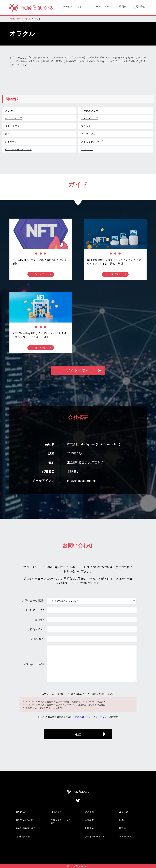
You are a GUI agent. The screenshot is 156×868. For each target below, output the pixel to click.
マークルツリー (90, 111)
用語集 (123, 6)
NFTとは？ (56, 812)
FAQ (108, 6)
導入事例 (89, 812)
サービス (68, 6)
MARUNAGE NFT (26, 828)
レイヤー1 (10, 142)
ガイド (81, 6)
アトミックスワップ (92, 142)
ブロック (86, 126)
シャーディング (13, 118)
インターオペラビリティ (18, 149)
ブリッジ (10, 111)
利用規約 (80, 717)
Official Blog (126, 836)
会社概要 (89, 820)
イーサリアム (88, 134)
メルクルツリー (13, 126)
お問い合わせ (139, 8)
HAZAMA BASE (25, 820)
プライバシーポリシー (98, 717)
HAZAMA (21, 812)
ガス (7, 134)
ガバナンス (87, 149)
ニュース (96, 6)
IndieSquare (15, 19)
